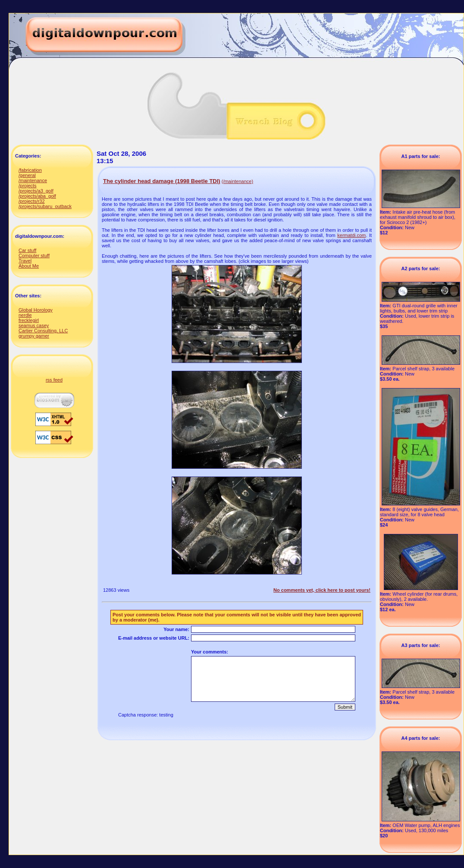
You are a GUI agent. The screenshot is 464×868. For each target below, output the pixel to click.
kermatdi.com (351, 235)
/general (27, 175)
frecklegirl (29, 320)
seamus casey (34, 325)
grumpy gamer (34, 336)
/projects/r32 (32, 201)
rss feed (54, 380)
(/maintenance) (237, 181)
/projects (28, 186)
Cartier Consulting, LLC (43, 331)
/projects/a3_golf (36, 191)
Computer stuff (34, 256)
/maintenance (33, 180)
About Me (29, 266)
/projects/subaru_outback (45, 206)
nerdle (25, 315)
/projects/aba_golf (37, 196)
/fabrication (30, 170)
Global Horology (36, 310)
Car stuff (27, 250)
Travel (25, 261)
